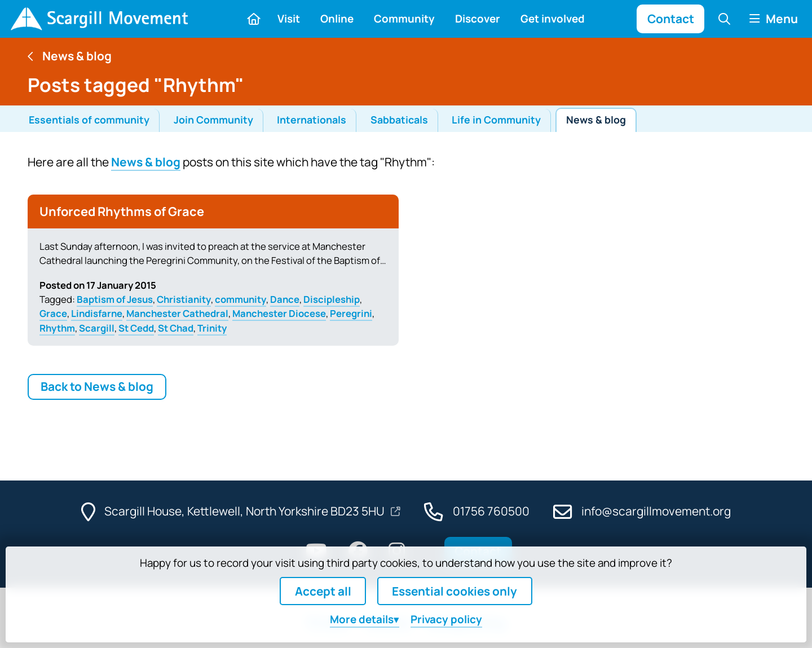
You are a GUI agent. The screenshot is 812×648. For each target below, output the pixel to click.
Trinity (212, 328)
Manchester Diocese (279, 313)
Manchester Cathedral (177, 313)
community (240, 299)
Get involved (553, 19)
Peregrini (351, 313)
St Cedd (136, 328)
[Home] (99, 19)
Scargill (97, 328)
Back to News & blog (97, 386)
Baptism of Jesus (115, 299)
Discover (478, 19)
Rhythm (57, 328)
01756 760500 (491, 511)
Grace (53, 313)
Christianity (184, 299)
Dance (285, 299)
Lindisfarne (97, 313)
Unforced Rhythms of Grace (122, 211)
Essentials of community (89, 120)
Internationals (312, 120)
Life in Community (496, 120)
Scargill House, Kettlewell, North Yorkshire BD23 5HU (246, 511)
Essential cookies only (454, 591)
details (362, 619)
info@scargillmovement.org (656, 511)
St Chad (176, 328)
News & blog (596, 120)
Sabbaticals (399, 120)
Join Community (213, 120)
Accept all (323, 591)
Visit (289, 19)
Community (404, 19)
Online (337, 19)
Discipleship (332, 299)
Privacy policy (446, 619)
